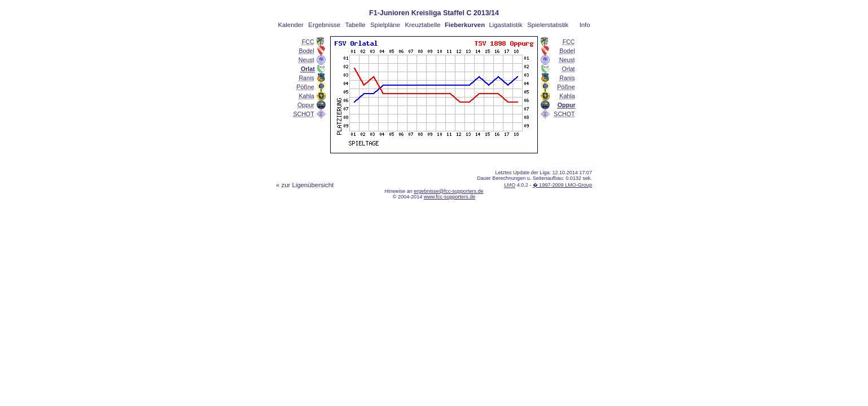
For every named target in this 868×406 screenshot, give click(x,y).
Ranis (306, 78)
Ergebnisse (324, 25)
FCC (308, 42)
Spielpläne (385, 25)
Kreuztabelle (423, 25)
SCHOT (303, 114)
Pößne (305, 87)
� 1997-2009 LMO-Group (562, 185)
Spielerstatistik (548, 25)
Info (585, 25)
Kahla (306, 96)
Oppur (306, 105)
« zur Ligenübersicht (305, 185)
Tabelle (356, 25)
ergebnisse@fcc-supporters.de (448, 191)
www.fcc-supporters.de (450, 197)
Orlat (569, 69)
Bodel (306, 51)
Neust (306, 60)
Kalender (290, 25)
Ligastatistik (505, 25)
